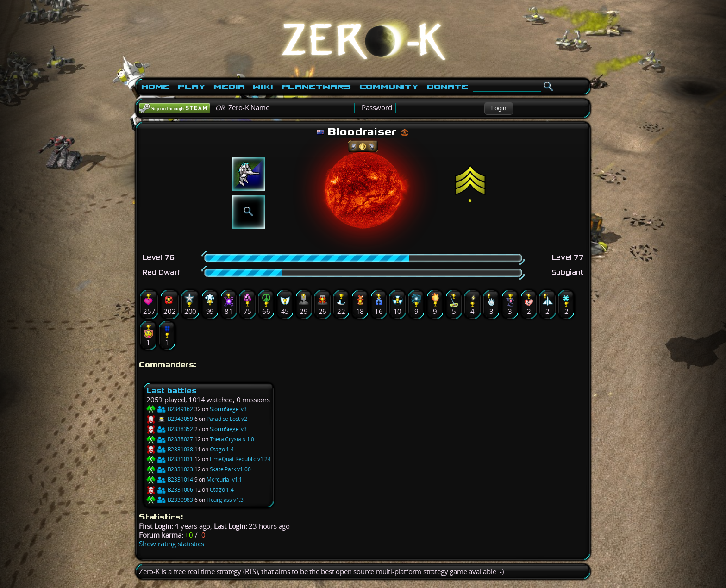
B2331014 (170, 479)
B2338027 (170, 439)
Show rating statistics (172, 544)
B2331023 (170, 469)
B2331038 (170, 449)
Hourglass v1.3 (225, 500)
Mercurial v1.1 (224, 479)
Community (389, 87)
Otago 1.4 (222, 449)
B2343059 (170, 419)
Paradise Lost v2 (227, 419)
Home (155, 87)
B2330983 (170, 500)
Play (191, 87)
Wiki (263, 87)
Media (229, 87)
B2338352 (170, 429)
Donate (447, 87)
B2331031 (170, 459)
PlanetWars (316, 87)
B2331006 (170, 490)
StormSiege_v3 (228, 409)
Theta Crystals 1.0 (232, 439)
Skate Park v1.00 (230, 469)
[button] (498, 108)
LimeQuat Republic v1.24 (240, 459)
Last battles (172, 391)
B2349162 (170, 409)
